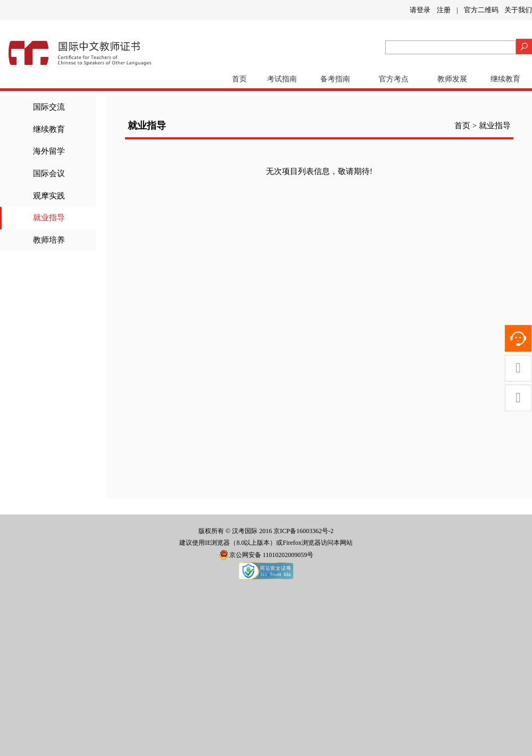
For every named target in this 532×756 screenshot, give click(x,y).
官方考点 (394, 79)
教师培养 (49, 240)
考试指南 (282, 79)
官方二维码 (481, 10)
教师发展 (452, 79)
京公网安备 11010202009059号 (266, 555)
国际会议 (49, 173)
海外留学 (49, 151)
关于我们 (518, 10)
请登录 (420, 10)
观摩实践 (49, 196)
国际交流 (49, 107)
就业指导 (49, 218)
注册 (444, 10)
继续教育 (505, 79)
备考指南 (335, 79)
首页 (239, 79)
